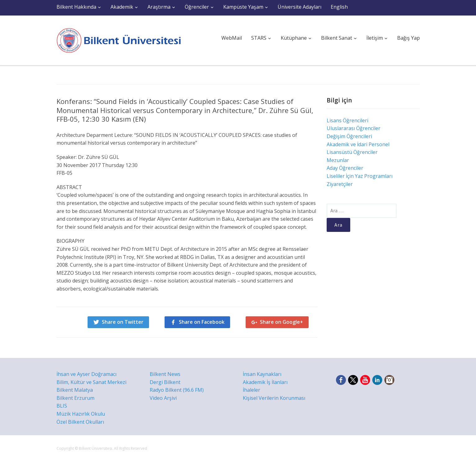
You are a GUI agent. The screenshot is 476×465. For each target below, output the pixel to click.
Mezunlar (338, 160)
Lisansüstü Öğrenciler (352, 152)
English (339, 7)
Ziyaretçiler (340, 184)
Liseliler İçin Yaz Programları (360, 176)
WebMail (232, 38)
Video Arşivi (163, 398)
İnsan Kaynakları (262, 374)
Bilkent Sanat (337, 38)
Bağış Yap (408, 38)
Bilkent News (165, 374)
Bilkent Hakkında (76, 7)
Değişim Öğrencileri (349, 136)
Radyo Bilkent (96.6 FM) (177, 390)
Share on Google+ (281, 322)
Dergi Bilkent (165, 382)
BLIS (62, 406)
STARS (259, 38)
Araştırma (159, 7)
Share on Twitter (123, 322)
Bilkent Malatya (75, 390)
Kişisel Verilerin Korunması (274, 398)
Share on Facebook (202, 322)
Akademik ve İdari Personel (358, 144)
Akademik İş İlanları (265, 382)
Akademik (122, 7)
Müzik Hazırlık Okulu (81, 414)
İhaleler (252, 390)
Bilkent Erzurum (75, 398)
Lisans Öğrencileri (347, 120)
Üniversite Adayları (299, 7)
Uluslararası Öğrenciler (354, 128)
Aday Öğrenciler (345, 168)
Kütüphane (294, 38)
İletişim (375, 38)
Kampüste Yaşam (243, 7)
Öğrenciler (197, 7)
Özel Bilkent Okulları (80, 422)
